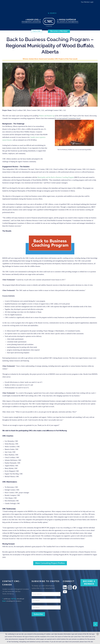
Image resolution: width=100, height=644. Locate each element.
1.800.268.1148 (20, 599)
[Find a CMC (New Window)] (37, 31)
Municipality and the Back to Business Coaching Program (56, 177)
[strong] (10, 39)
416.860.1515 (7, 599)
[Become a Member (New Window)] (59, 31)
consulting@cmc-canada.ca (14, 601)
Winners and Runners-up (47, 116)
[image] (50, 85)
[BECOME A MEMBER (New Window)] (89, 583)
